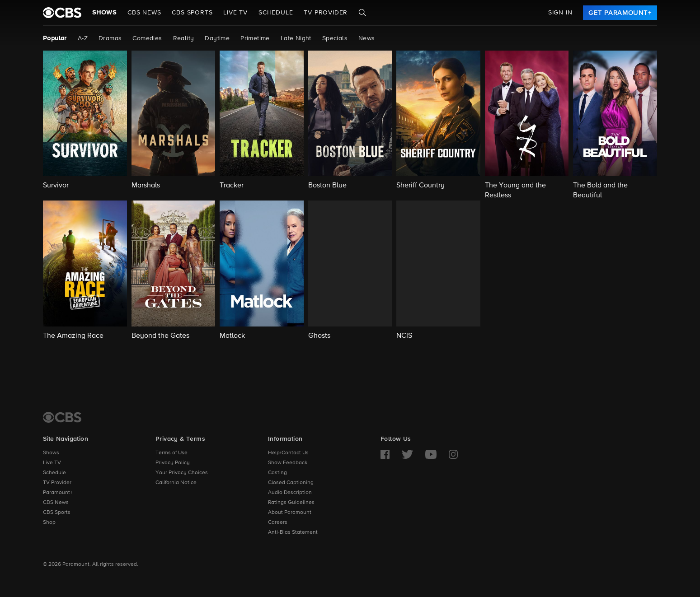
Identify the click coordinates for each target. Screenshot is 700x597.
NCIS (404, 336)
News (367, 38)
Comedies (147, 38)
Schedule (276, 13)
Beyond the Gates (160, 336)
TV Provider (326, 13)
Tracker (232, 186)
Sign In (560, 13)
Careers (278, 522)
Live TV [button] (235, 13)
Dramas (110, 38)
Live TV (52, 463)
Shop (49, 522)
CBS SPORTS (192, 13)
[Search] (362, 13)
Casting (277, 473)
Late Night (296, 38)
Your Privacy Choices (182, 473)
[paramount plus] (62, 13)
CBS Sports (57, 513)
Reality (184, 38)
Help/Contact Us (288, 453)
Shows (104, 13)
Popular (55, 38)
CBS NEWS (144, 13)
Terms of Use (171, 453)
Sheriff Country (420, 186)
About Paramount (290, 513)
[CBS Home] (62, 417)
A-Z (83, 38)
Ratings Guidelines (291, 503)
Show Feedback (288, 463)
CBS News (56, 503)
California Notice (176, 483)
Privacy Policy (173, 463)
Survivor (56, 186)
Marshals (146, 186)
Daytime (217, 38)
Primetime (255, 38)
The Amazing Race (73, 336)
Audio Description (290, 493)
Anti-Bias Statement (293, 532)
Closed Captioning (291, 483)
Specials (335, 38)
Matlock (232, 336)
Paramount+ (58, 493)
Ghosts (319, 336)
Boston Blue (327, 186)
